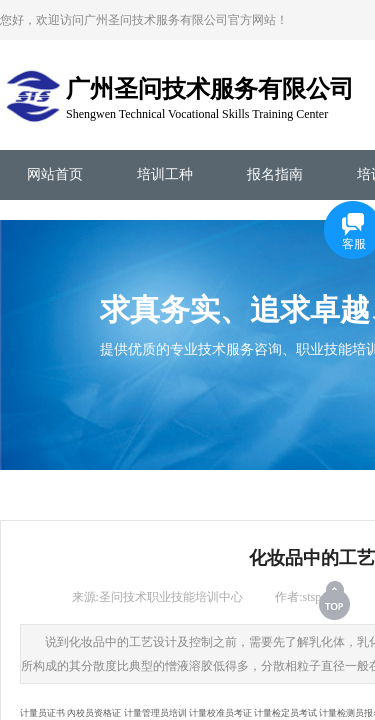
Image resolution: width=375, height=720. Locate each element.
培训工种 (165, 174)
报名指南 (275, 174)
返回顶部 (336, 600)
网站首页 (55, 174)
